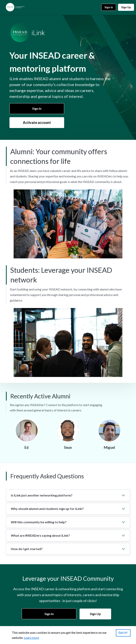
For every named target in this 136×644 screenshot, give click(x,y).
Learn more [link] (31, 638)
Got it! (123, 633)
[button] (68, 495)
